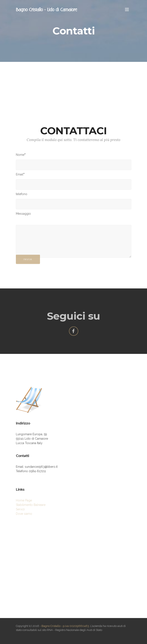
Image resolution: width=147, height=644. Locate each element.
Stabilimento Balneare (31, 510)
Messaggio (23, 215)
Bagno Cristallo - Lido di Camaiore (46, 10)
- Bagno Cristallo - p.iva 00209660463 (64, 626)
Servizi (20, 514)
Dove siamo (24, 519)
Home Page (24, 505)
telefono (22, 195)
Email (20, 175)
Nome (20, 156)
